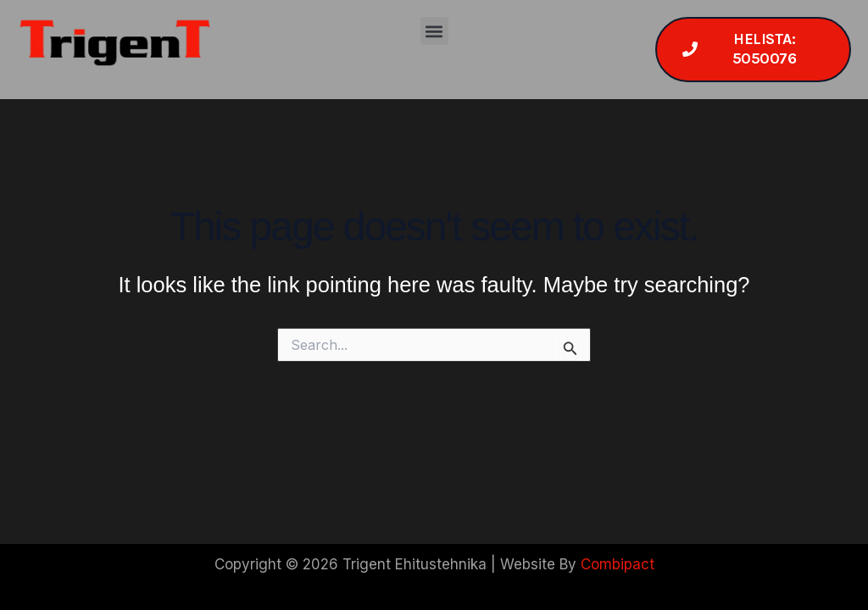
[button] (434, 31)
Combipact (618, 564)
